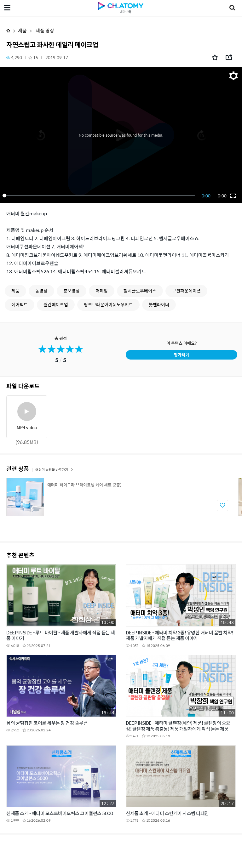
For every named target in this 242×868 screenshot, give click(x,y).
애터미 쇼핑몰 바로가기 (54, 470)
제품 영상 (44, 30)
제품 (22, 30)
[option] (120, 497)
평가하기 (181, 355)
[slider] (100, 196)
